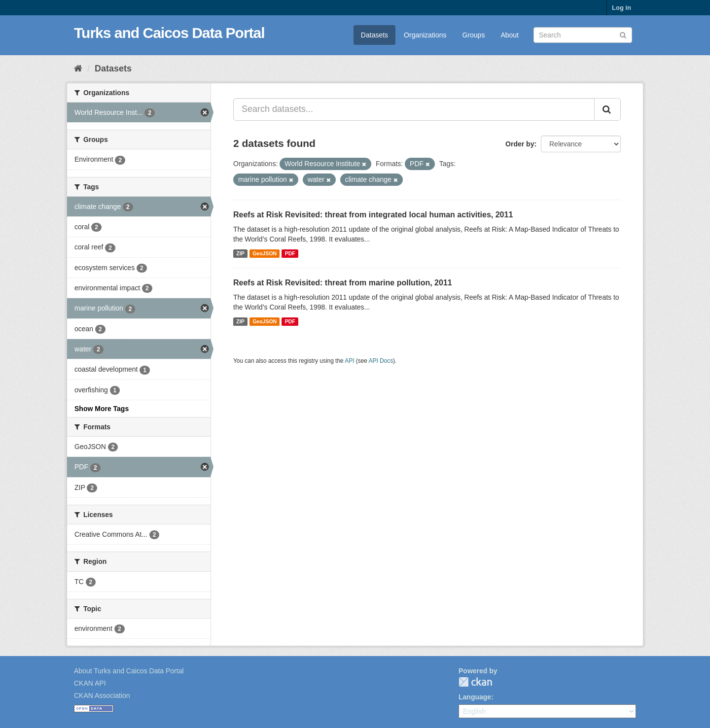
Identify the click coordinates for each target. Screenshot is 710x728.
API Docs (381, 361)
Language (475, 697)
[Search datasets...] (414, 109)
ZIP (240, 253)
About (510, 35)
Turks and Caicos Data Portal (169, 33)
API (349, 361)
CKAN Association (102, 695)
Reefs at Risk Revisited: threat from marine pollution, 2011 (343, 283)
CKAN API (90, 683)
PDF (290, 253)
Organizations (425, 35)
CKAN (475, 682)
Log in (621, 8)
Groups (473, 35)
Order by (520, 144)
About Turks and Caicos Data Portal (129, 671)
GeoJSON (265, 253)
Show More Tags (102, 409)
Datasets (374, 35)
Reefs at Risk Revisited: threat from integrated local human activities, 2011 (373, 215)
